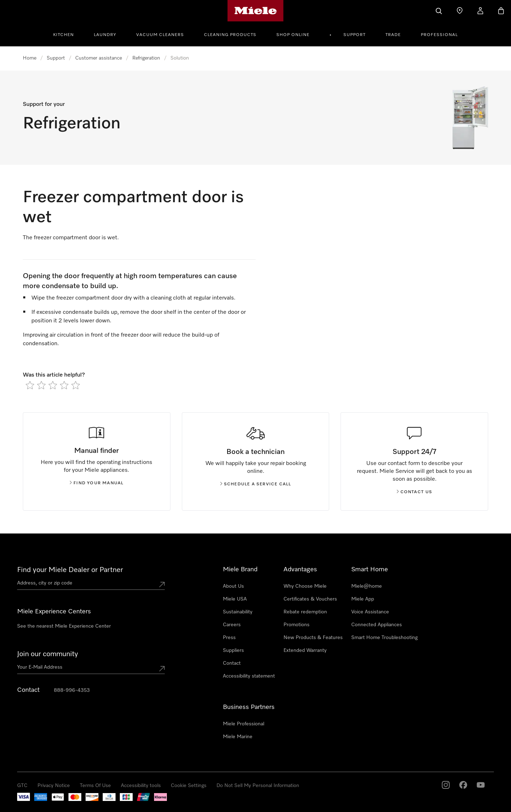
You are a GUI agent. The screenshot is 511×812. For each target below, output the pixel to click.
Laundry (105, 35)
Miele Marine (238, 737)
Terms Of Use (95, 786)
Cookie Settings (189, 786)
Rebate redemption (305, 612)
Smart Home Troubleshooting (384, 638)
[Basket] (501, 11)
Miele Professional (244, 724)
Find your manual (96, 483)
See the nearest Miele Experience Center (64, 626)
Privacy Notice (54, 786)
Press (229, 638)
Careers (232, 625)
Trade (393, 35)
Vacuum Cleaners (160, 35)
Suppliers (233, 650)
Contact (232, 663)
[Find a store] (460, 11)
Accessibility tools (141, 786)
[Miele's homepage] (255, 11)
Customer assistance (99, 58)
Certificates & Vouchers (310, 599)
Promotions (297, 625)
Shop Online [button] (293, 35)
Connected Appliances (377, 625)
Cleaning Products (230, 35)
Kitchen (63, 35)
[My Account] (480, 11)
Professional (439, 35)
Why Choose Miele (305, 586)
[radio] (30, 385)
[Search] (439, 11)
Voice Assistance (370, 612)
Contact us (415, 492)
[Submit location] (162, 584)
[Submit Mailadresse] (162, 669)
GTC (22, 786)
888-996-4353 (72, 690)
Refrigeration (146, 58)
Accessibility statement (249, 676)
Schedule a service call (256, 484)
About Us (233, 586)
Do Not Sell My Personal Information (258, 786)
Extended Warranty (305, 650)
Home (30, 58)
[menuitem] (67, 34)
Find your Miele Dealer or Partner (70, 570)
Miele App (363, 599)
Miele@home (367, 586)
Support (354, 35)
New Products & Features (313, 638)
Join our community (48, 654)
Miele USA (235, 599)
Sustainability (238, 612)
